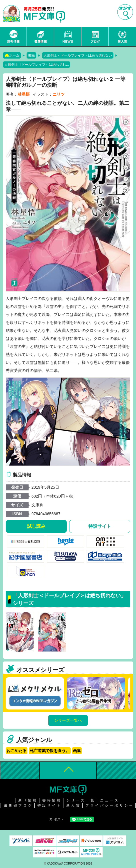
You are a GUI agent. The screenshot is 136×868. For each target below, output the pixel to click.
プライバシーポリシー (110, 805)
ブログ (95, 37)
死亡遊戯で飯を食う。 (50, 751)
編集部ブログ (18, 805)
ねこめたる (17, 751)
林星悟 (24, 94)
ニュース (68, 37)
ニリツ (59, 94)
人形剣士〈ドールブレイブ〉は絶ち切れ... (37, 65)
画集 (77, 751)
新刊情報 (13, 37)
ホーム (14, 55)
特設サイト (100, 526)
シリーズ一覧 (81, 800)
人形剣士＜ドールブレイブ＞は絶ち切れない (78, 55)
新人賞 (122, 37)
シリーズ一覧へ (68, 720)
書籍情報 (41, 37)
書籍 (31, 55)
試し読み (36, 526)
